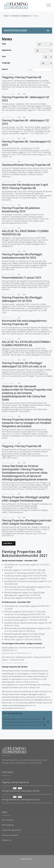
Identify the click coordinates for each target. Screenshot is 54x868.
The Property (8, 825)
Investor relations (21, 16)
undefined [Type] (44, 44)
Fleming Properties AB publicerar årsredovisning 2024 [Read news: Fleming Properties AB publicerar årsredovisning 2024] (21, 210)
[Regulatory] (43, 51)
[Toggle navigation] (49, 5)
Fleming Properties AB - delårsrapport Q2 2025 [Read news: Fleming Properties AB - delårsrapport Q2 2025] (21, 800)
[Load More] (9, 543)
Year (4, 56)
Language (6, 63)
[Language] (46, 63)
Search (5, 69)
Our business (8, 820)
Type (4, 44)
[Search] (40, 70)
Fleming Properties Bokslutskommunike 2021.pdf (22, 725)
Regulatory (7, 50)
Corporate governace (11, 830)
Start (6, 16)
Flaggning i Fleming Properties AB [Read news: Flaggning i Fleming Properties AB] (22, 77)
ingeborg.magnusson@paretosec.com (17, 653)
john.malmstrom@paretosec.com (15, 663)
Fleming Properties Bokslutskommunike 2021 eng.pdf (24, 722)
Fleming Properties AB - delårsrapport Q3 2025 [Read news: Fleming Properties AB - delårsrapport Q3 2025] (21, 791)
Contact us (7, 840)
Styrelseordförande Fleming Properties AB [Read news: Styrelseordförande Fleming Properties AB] (26, 165)
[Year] (48, 57)
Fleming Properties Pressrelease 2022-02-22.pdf (22, 719)
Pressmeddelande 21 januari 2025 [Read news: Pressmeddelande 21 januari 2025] (21, 278)
